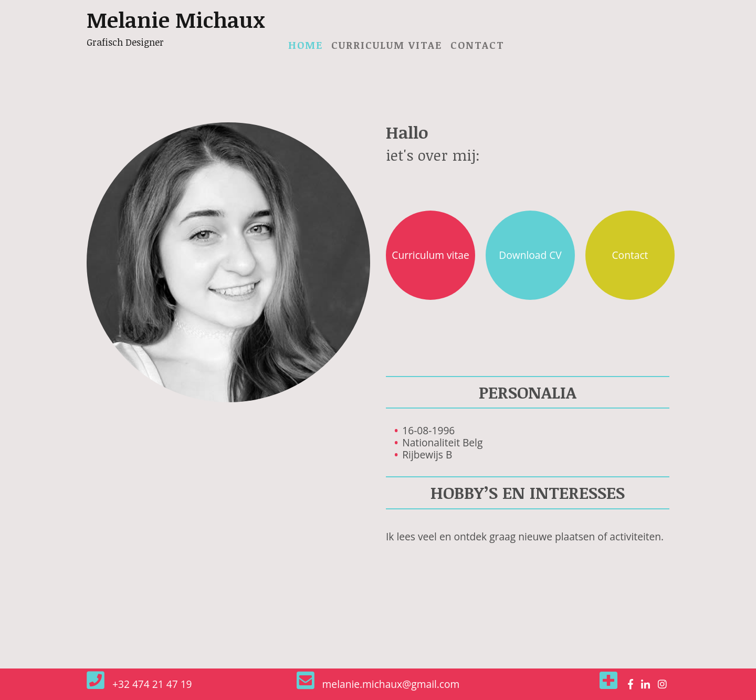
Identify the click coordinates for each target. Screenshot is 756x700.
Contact (477, 45)
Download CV (530, 255)
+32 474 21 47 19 (152, 684)
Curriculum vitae (387, 45)
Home (308, 45)
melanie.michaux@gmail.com (391, 684)
